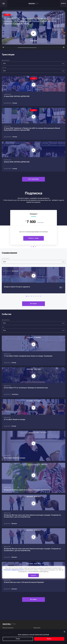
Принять (33, 575)
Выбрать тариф (33, 238)
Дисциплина (6, 60)
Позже (18, 639)
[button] (31, 247)
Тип (3, 327)
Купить (49, 639)
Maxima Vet (37, 628)
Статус (4, 68)
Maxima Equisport (8, 628)
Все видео (33, 304)
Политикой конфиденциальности (14, 570)
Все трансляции (33, 179)
